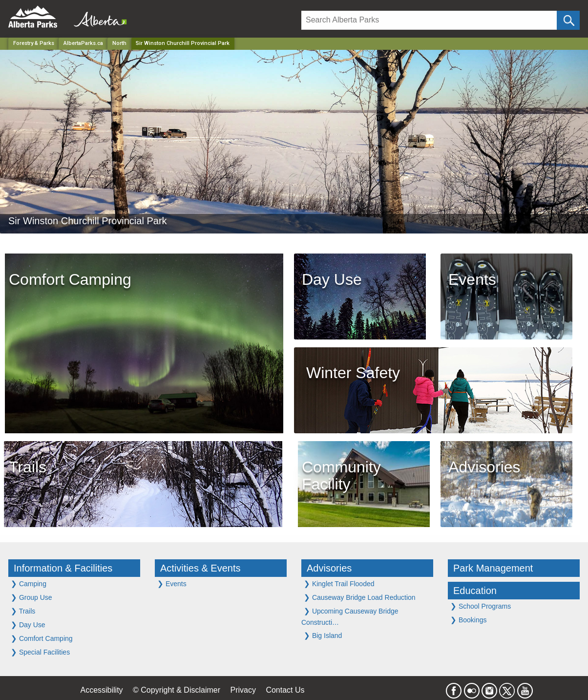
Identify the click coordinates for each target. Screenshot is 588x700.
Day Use (28, 625)
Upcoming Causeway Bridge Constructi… (350, 616)
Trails (23, 611)
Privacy (243, 690)
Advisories (329, 568)
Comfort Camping (42, 638)
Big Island (323, 635)
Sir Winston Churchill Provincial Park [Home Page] (183, 43)
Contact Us (285, 690)
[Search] (429, 20)
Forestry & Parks (34, 43)
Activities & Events (200, 568)
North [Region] (119, 43)
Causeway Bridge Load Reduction (360, 597)
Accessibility (101, 690)
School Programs (481, 606)
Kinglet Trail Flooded (339, 583)
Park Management (493, 568)
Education (475, 591)
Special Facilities (40, 652)
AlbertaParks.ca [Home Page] (83, 43)
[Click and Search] (568, 20)
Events (172, 583)
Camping (29, 583)
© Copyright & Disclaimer (177, 690)
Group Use (31, 597)
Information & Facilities (63, 568)
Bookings (468, 620)
